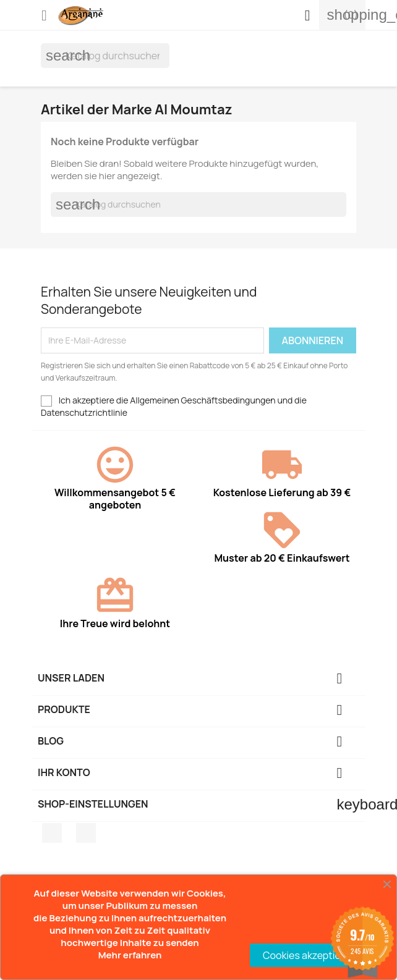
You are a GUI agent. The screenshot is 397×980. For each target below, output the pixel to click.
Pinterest (86, 833)
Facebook (52, 833)
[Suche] (105, 56)
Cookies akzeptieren (309, 955)
